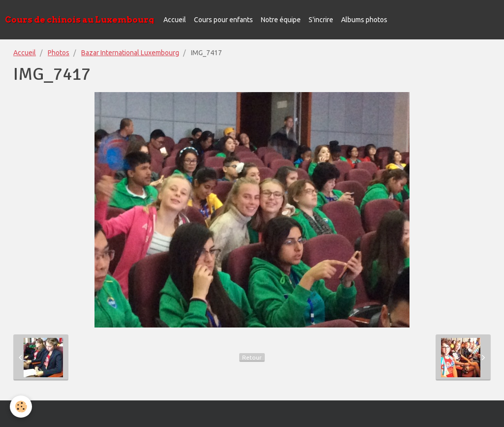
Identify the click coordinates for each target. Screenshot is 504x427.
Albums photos (364, 20)
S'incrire (321, 20)
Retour (252, 357)
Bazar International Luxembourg (130, 53)
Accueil (175, 20)
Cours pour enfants (223, 20)
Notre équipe (281, 20)
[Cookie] (21, 407)
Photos (59, 53)
